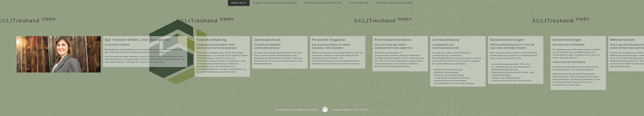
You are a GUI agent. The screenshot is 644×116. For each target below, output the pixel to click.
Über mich (239, 3)
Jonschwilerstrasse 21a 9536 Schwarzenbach (297, 110)
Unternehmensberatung (395, 3)
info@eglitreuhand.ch (342, 110)
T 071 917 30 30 (361, 110)
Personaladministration (323, 3)
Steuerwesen (359, 3)
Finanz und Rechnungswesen (275, 3)
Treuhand (205, 21)
